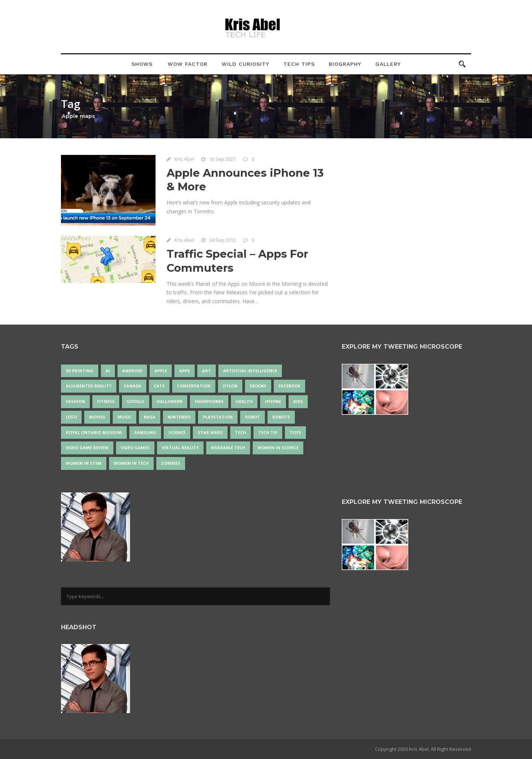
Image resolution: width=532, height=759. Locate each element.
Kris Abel (184, 159)
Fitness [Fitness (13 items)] (106, 401)
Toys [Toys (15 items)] (295, 432)
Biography (345, 64)
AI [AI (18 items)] (108, 371)
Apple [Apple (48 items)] (161, 371)
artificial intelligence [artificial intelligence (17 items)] (250, 371)
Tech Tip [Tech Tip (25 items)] (268, 432)
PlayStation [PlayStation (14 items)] (218, 417)
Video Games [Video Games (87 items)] (135, 448)
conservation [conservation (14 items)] (194, 386)
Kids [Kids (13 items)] (298, 401)
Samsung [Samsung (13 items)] (145, 432)
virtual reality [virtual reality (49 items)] (180, 448)
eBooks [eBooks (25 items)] (258, 386)
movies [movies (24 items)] (97, 417)
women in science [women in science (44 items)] (278, 448)
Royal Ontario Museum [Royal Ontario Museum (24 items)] (94, 432)
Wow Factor (188, 64)
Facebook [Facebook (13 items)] (289, 386)
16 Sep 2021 (222, 159)
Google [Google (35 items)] (136, 401)
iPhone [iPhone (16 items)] (273, 401)
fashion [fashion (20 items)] (75, 401)
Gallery (388, 64)
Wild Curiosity (245, 64)
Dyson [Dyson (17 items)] (230, 386)
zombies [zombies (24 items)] (171, 463)
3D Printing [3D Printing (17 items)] (80, 371)
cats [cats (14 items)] (159, 386)
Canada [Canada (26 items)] (133, 386)
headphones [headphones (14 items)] (209, 401)
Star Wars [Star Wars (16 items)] (210, 432)
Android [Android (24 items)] (132, 371)
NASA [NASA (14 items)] (150, 417)
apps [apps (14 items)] (185, 371)
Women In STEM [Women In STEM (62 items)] (84, 463)
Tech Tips (299, 64)
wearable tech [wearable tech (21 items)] (228, 448)
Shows (142, 64)
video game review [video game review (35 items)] (87, 448)
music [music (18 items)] (125, 417)
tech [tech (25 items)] (241, 432)
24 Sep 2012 (222, 240)
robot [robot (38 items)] (253, 417)
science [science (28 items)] (177, 432)
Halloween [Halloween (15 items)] (170, 401)
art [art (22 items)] (207, 371)
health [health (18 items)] (244, 401)
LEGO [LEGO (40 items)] (71, 417)
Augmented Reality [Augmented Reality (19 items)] (89, 386)
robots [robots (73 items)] (281, 417)
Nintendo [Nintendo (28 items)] (179, 417)
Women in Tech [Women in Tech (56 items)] (131, 463)
